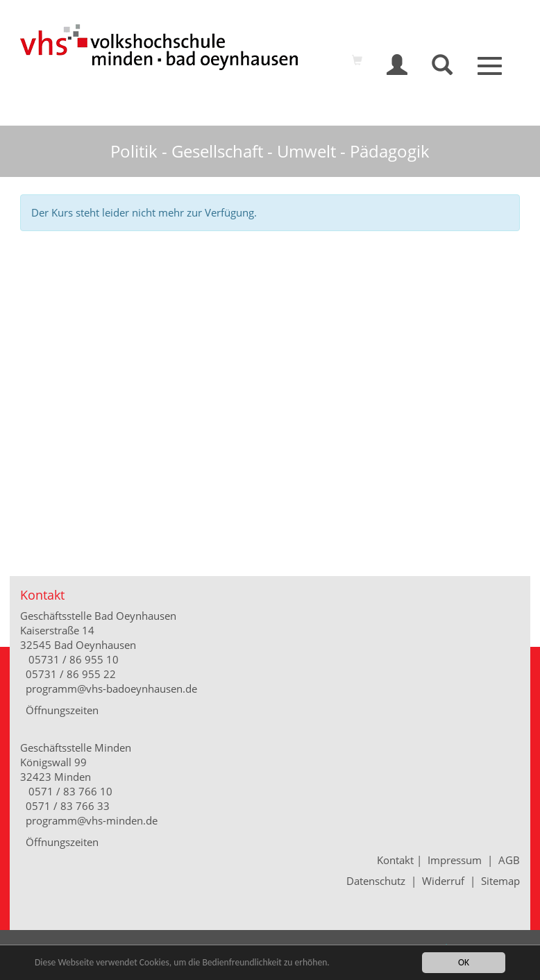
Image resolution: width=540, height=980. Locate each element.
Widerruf (443, 881)
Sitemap (500, 881)
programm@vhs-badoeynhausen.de (111, 688)
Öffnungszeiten (62, 710)
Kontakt (397, 860)
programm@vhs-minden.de (92, 820)
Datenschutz (376, 881)
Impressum (455, 860)
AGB (509, 860)
